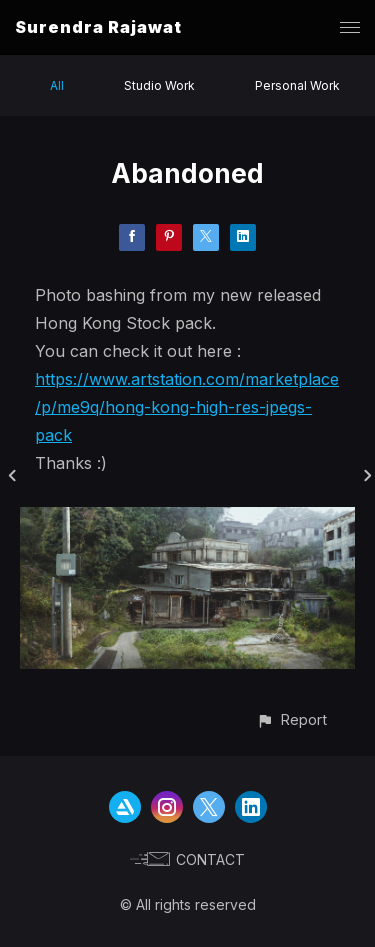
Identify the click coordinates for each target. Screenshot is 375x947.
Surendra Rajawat (98, 27)
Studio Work (159, 85)
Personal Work (297, 85)
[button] (291, 719)
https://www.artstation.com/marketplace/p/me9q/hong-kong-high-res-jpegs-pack (187, 407)
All (57, 85)
